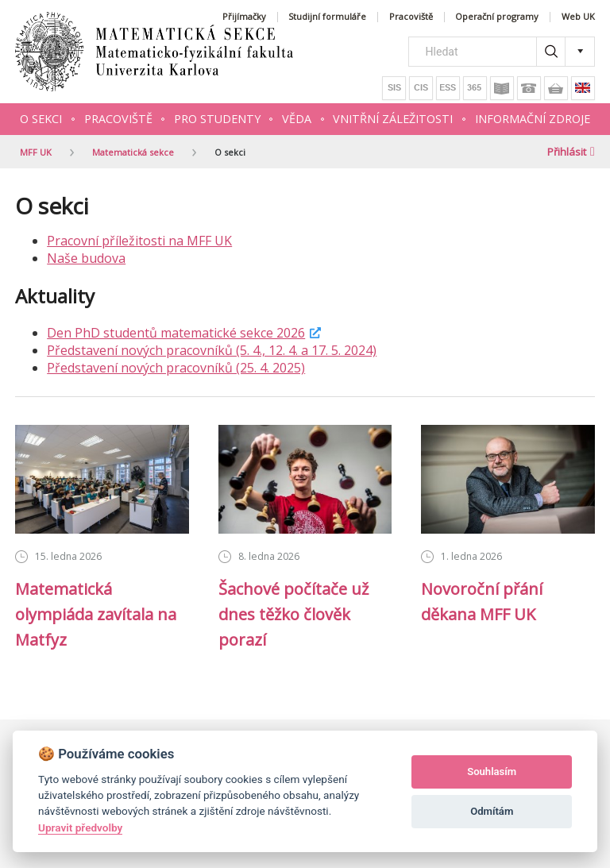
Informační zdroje (533, 119)
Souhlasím (492, 772)
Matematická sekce (133, 152)
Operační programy (497, 17)
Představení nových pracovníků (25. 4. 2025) (176, 368)
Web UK (578, 17)
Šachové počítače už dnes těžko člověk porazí (293, 614)
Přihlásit (571, 152)
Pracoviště (411, 17)
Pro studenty (217, 119)
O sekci (41, 119)
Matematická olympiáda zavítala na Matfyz (96, 614)
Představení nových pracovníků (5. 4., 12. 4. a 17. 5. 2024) (212, 350)
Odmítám (492, 811)
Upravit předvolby (80, 827)
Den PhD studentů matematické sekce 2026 (176, 333)
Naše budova (86, 258)
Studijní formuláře (327, 17)
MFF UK (36, 152)
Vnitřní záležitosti (393, 119)
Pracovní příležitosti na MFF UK (139, 241)
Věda (297, 119)
